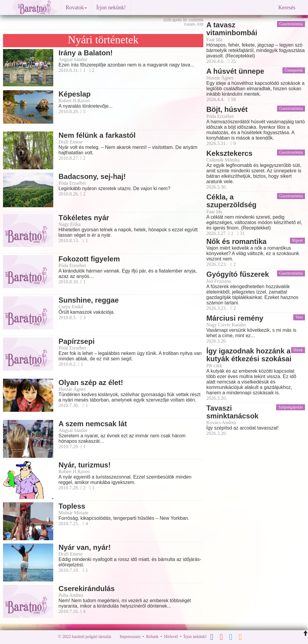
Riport (297, 240)
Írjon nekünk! (111, 8)
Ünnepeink (294, 70)
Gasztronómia (291, 24)
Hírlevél (171, 637)
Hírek (298, 350)
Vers (299, 317)
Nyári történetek (103, 40)
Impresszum (130, 637)
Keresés (287, 8)
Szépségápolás (291, 407)
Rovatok (76, 8)
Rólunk (152, 637)
